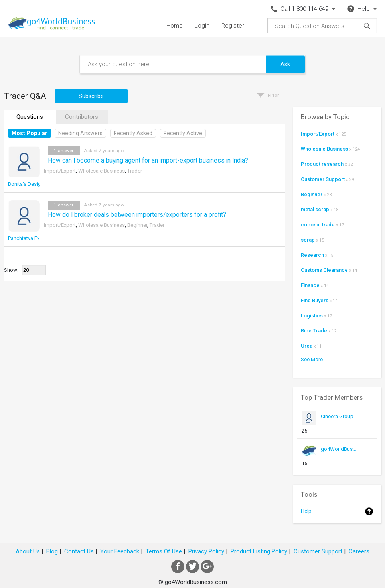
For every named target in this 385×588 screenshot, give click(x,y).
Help (306, 511)
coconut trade (318, 225)
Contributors (82, 117)
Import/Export (60, 171)
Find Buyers (315, 300)
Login (202, 26)
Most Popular (30, 133)
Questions (30, 117)
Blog (52, 551)
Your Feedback (120, 551)
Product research (322, 164)
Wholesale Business (102, 171)
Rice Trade (314, 331)
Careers (359, 551)
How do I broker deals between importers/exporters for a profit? (137, 215)
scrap (308, 240)
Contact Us (79, 551)
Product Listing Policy (259, 551)
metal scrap (315, 209)
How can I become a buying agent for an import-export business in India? (148, 161)
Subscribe (91, 96)
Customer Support (323, 179)
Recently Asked (133, 133)
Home (175, 26)
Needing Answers (80, 133)
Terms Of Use (164, 551)
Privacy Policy (206, 551)
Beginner (137, 225)
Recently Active (183, 133)
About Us (28, 551)
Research (312, 255)
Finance (310, 285)
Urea (307, 346)
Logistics (312, 316)
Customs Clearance (324, 270)
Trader (135, 171)
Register (233, 26)
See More (312, 359)
